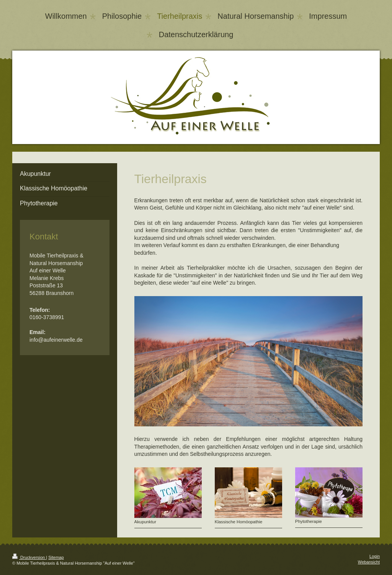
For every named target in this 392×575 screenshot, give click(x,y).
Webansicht (369, 562)
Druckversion (29, 557)
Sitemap (56, 557)
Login (375, 556)
